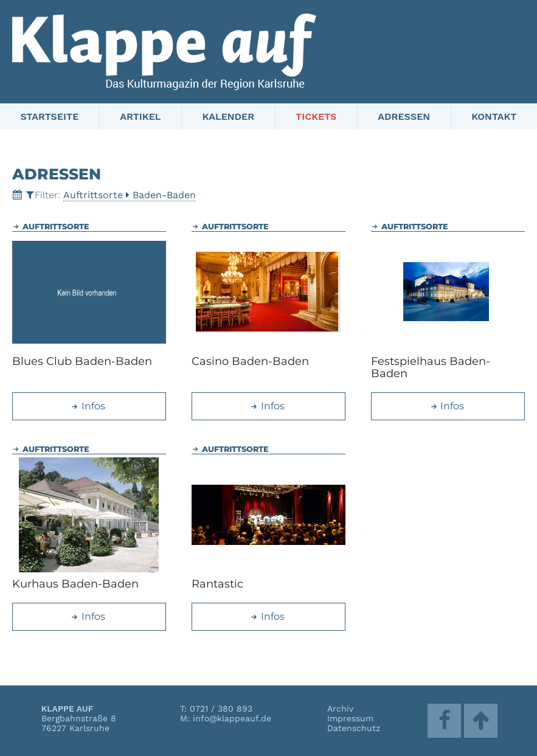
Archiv (340, 709)
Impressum (350, 718)
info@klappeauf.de (232, 718)
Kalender (228, 116)
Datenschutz (354, 728)
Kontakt (494, 116)
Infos (88, 406)
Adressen (404, 116)
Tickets (316, 116)
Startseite (50, 116)
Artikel (140, 116)
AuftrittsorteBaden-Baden (130, 195)
